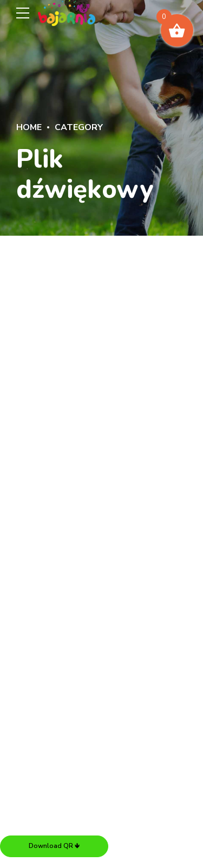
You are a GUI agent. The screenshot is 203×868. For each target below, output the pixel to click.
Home (29, 127)
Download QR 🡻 (54, 846)
